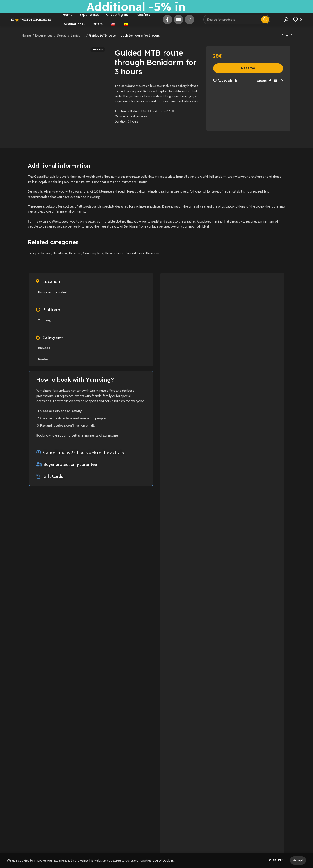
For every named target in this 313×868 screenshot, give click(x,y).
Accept (298, 860)
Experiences (44, 43)
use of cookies (163, 860)
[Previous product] (282, 43)
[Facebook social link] (167, 23)
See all (62, 43)
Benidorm (78, 43)
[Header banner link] (156, 7)
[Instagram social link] (190, 23)
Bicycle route (114, 261)
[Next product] (292, 43)
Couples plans (93, 261)
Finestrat (61, 300)
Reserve (248, 76)
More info (277, 860)
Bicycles (75, 261)
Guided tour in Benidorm (143, 261)
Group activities (40, 261)
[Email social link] (178, 23)
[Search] (237, 23)
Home (27, 43)
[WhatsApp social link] (281, 88)
